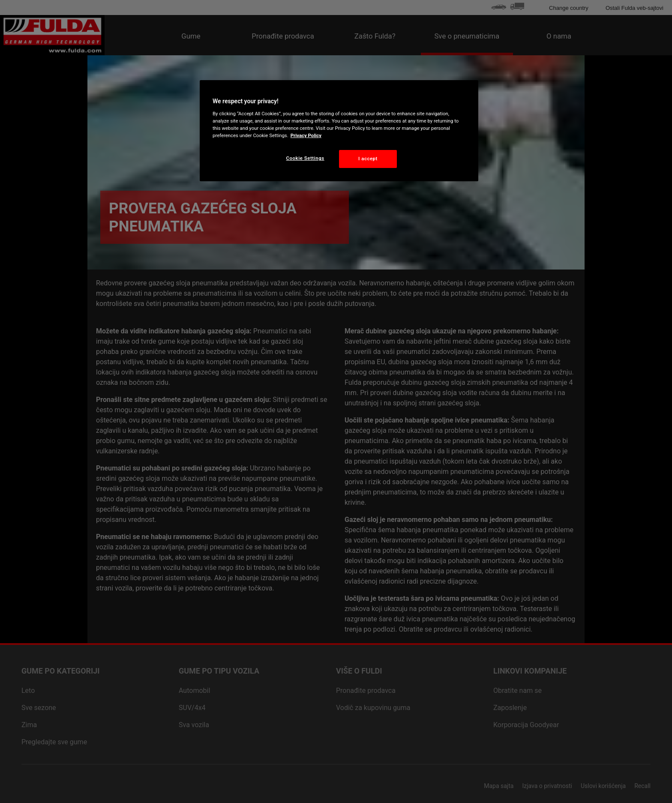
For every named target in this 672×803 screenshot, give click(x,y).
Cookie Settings (305, 158)
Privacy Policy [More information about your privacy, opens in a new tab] (306, 135)
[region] (339, 131)
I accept (368, 159)
